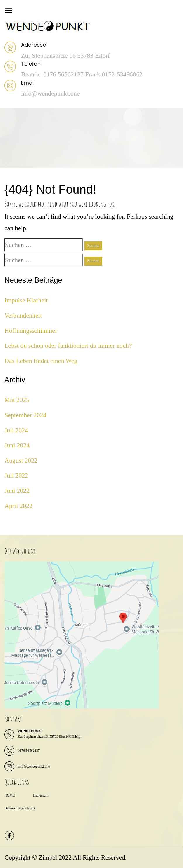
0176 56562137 (29, 751)
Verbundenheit (23, 315)
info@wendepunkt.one (34, 766)
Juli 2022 (16, 475)
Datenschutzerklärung (20, 808)
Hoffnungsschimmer (31, 331)
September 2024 (25, 415)
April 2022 (18, 506)
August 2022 (21, 460)
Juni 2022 (17, 491)
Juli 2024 (16, 430)
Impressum (40, 795)
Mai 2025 (17, 400)
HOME (10, 795)
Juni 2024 (17, 445)
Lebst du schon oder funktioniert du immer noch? (68, 346)
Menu (11, 10)
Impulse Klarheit (26, 300)
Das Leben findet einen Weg (41, 361)
